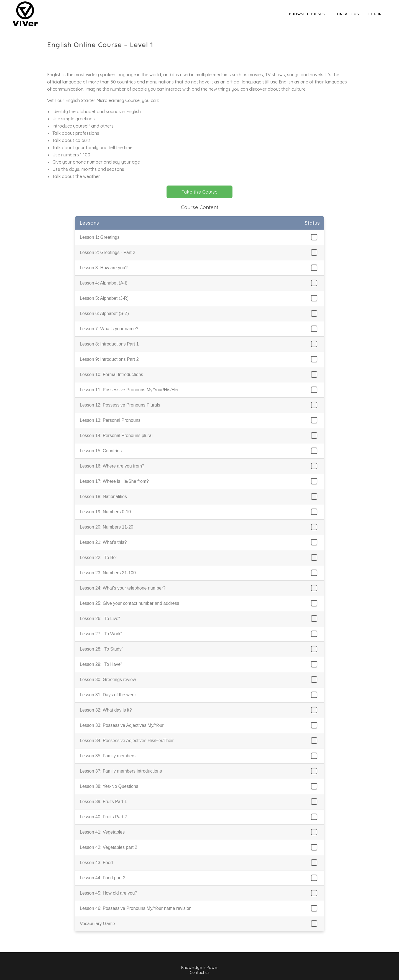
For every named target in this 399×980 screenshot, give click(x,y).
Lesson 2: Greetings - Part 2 (108, 252)
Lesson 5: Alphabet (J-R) (104, 298)
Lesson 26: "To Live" (100, 619)
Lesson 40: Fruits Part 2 (103, 817)
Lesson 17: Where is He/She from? (114, 481)
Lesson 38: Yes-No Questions (109, 786)
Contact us (200, 973)
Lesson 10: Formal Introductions (112, 375)
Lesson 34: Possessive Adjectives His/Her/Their (127, 741)
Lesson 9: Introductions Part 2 (109, 359)
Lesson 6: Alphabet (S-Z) (104, 313)
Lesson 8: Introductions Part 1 (109, 344)
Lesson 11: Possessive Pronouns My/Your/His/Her (129, 390)
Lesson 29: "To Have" (101, 664)
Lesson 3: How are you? (104, 268)
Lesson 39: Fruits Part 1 (103, 802)
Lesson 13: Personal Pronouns (110, 420)
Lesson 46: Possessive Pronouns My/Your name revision (136, 908)
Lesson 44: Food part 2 (103, 878)
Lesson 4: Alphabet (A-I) (104, 283)
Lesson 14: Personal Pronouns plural (116, 436)
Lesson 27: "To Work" (101, 634)
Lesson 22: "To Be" (99, 558)
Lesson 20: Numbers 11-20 (107, 527)
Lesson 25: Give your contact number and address (129, 603)
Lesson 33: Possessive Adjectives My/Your (122, 725)
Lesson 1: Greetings (100, 237)
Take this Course (199, 192)
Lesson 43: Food (96, 863)
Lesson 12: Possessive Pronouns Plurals (120, 405)
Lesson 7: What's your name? (109, 329)
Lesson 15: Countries (101, 451)
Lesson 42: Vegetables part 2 (108, 847)
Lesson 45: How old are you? (108, 893)
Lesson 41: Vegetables (102, 832)
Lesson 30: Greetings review (108, 680)
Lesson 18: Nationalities (103, 497)
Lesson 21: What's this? (103, 542)
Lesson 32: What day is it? (106, 710)
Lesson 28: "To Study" (101, 649)
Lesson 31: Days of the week (108, 695)
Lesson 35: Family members (108, 756)
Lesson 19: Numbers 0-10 (105, 512)
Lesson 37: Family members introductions (121, 771)
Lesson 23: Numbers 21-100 (108, 573)
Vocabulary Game (97, 924)
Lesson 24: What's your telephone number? (123, 588)
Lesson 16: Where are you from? (112, 466)
